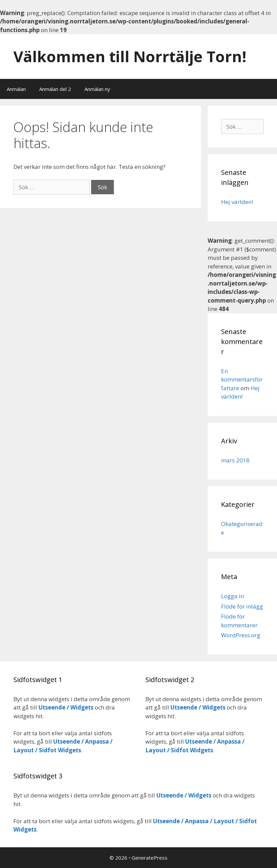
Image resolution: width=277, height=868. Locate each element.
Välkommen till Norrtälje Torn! (130, 56)
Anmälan (16, 89)
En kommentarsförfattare (242, 379)
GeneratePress (150, 858)
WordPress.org (241, 635)
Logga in (232, 596)
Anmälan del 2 (55, 89)
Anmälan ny (97, 89)
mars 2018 (235, 460)
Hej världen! (237, 202)
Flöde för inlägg (242, 606)
